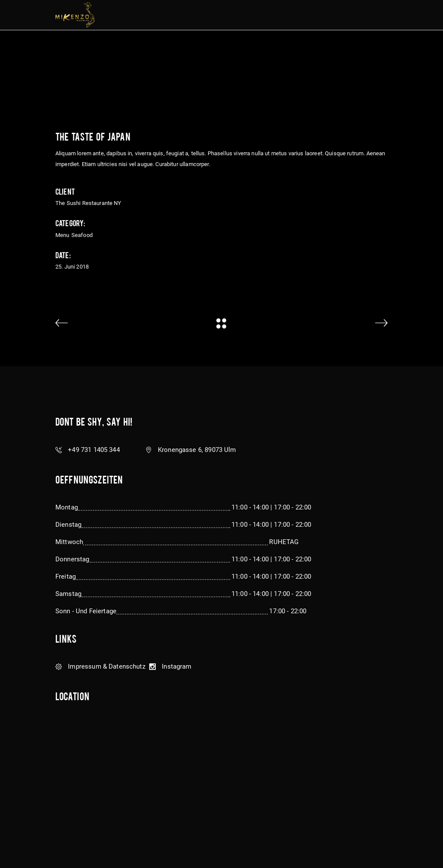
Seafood (82, 235)
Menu (63, 235)
